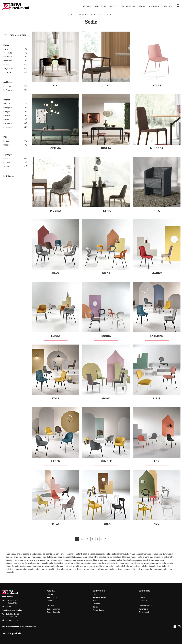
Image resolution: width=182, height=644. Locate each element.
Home (71, 15)
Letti (141, 594)
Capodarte (8, 53)
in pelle (6, 119)
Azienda (87, 6)
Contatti (168, 6)
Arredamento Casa (91, 15)
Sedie (111, 15)
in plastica (8, 123)
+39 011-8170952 (12, 620)
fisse (5, 159)
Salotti (96, 601)
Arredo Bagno (98, 610)
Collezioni (100, 6)
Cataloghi (154, 6)
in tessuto (7, 127)
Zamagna (7, 72)
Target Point (8, 69)
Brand (142, 6)
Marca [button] (6, 45)
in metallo (7, 115)
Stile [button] (5, 137)
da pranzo (8, 90)
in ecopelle (8, 108)
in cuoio (7, 104)
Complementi (144, 612)
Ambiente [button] (7, 82)
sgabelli (6, 166)
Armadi (142, 597)
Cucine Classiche (54, 612)
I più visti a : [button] (8, 176)
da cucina (7, 86)
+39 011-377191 (11, 607)
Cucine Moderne (53, 609)
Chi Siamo (51, 594)
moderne (7, 145)
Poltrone (96, 604)
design (6, 141)
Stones (6, 65)
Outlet (113, 6)
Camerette (143, 601)
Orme (6, 49)
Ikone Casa (8, 61)
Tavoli (95, 607)
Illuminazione (144, 609)
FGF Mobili (8, 57)
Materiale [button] (7, 100)
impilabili (7, 162)
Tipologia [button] (7, 155)
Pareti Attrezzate (100, 597)
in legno (7, 112)
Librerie (96, 594)
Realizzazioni (128, 6)
